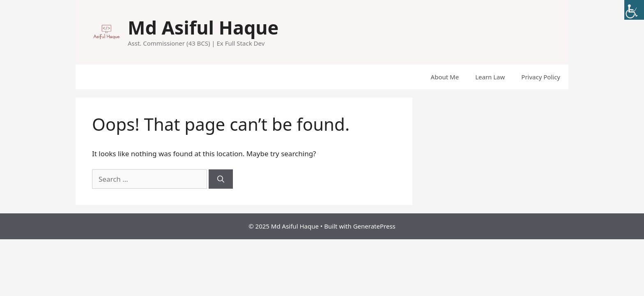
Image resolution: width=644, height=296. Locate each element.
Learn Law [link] (490, 77)
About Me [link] (445, 77)
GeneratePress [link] (374, 226)
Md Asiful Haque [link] (203, 27)
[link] (634, 10)
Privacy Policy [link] (541, 77)
